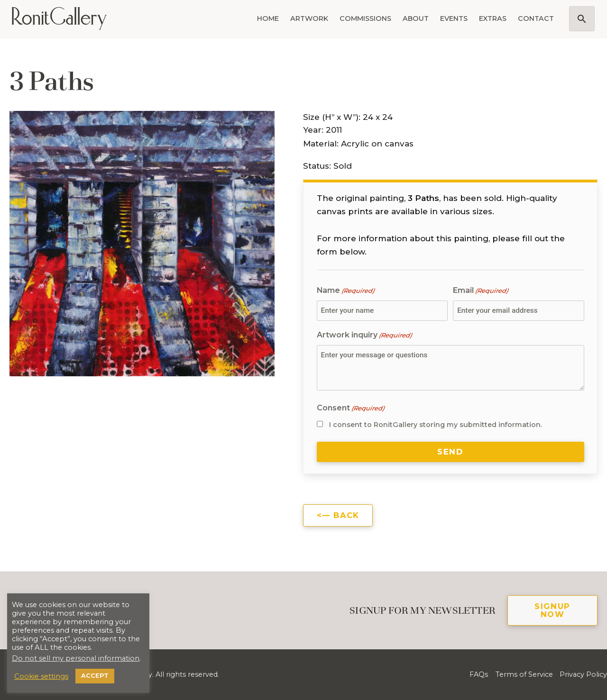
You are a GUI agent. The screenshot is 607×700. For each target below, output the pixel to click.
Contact (536, 18)
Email (480, 291)
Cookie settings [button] (41, 676)
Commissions (365, 18)
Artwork (309, 18)
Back (346, 515)
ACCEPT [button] (95, 676)
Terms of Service (524, 674)
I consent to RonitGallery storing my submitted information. (436, 425)
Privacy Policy (583, 674)
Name (345, 291)
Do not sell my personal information (76, 658)
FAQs (479, 674)
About (416, 18)
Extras (493, 18)
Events (454, 18)
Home (268, 18)
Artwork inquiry (364, 335)
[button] (582, 19)
